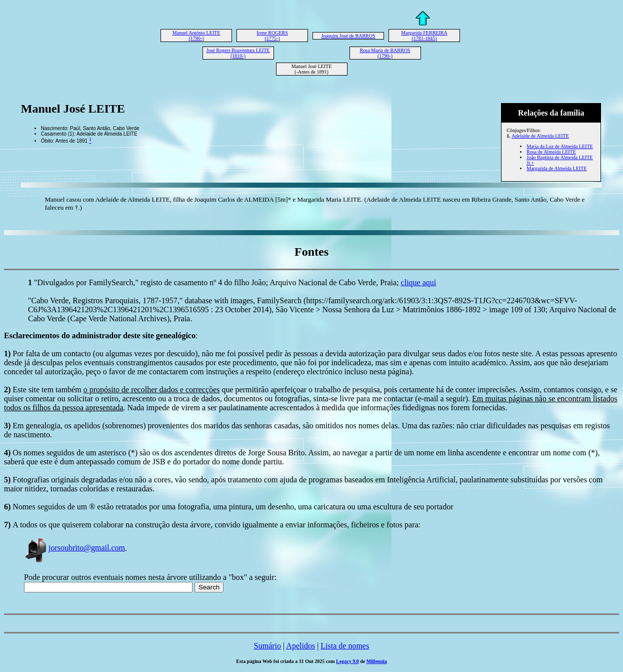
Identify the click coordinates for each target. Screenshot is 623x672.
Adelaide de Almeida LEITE (540, 136)
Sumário (267, 646)
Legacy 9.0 (347, 661)
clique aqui (419, 282)
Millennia (377, 661)
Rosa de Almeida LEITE (551, 152)
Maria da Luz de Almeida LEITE (559, 146)
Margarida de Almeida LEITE (556, 168)
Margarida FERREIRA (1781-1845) (424, 36)
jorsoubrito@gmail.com (74, 548)
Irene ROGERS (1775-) (272, 36)
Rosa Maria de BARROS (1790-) (385, 53)
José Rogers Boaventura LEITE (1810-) (238, 53)
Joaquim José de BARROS (348, 36)
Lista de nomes (345, 646)
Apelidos (300, 646)
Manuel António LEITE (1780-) (196, 36)
